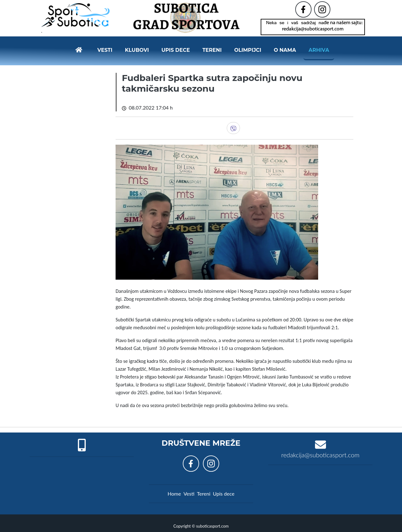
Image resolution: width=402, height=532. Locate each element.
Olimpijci (248, 48)
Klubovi (137, 48)
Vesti (105, 48)
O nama (285, 48)
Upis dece (176, 48)
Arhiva (319, 48)
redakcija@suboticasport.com (320, 450)
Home (174, 489)
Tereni (212, 48)
